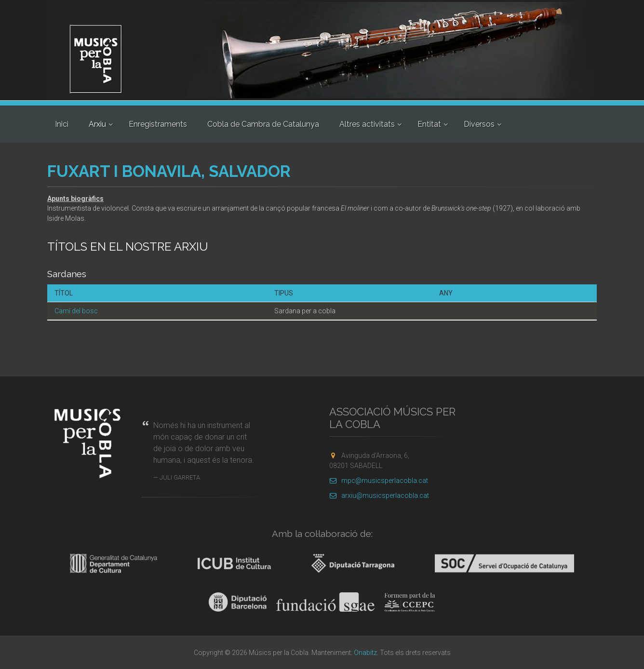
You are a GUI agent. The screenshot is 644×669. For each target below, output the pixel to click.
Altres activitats (367, 124)
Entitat (429, 124)
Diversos (479, 124)
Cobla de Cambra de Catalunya (263, 124)
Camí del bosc (76, 311)
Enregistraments (158, 124)
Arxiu (97, 124)
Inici (62, 124)
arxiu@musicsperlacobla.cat (379, 495)
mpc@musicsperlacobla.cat (379, 481)
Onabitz (365, 653)
